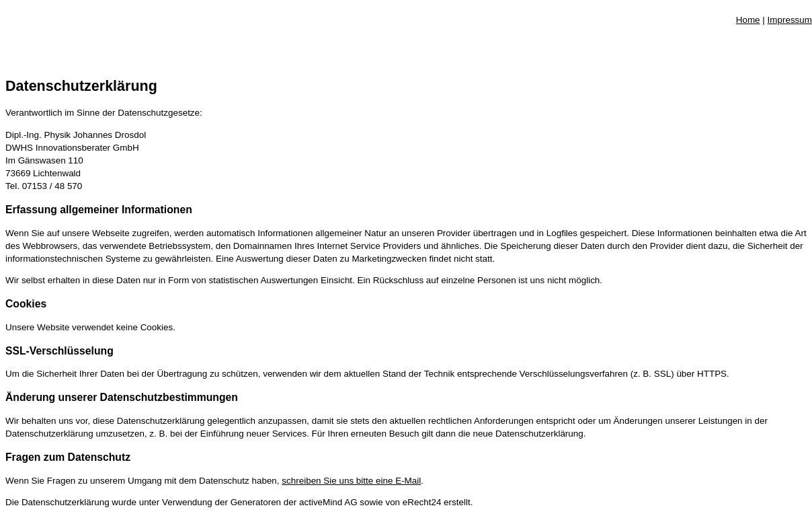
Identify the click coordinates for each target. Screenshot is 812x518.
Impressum (790, 20)
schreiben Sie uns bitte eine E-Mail (351, 481)
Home (748, 20)
